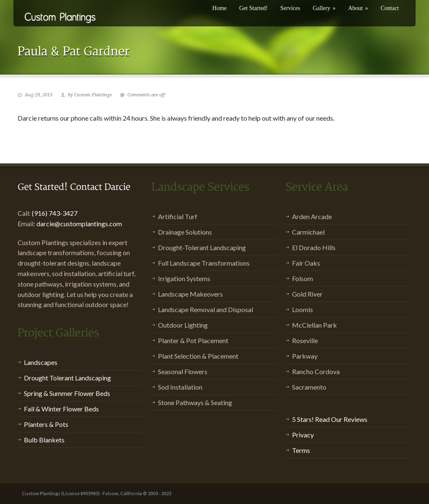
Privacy (303, 435)
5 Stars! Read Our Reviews (330, 419)
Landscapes (41, 362)
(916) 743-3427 (55, 213)
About (358, 8)
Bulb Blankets (44, 440)
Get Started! (253, 8)
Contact (390, 8)
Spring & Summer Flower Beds (67, 393)
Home (220, 8)
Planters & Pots (46, 424)
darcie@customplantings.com (79, 224)
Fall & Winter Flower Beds (61, 409)
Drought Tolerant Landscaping (67, 378)
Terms (301, 450)
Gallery (324, 8)
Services (290, 8)
